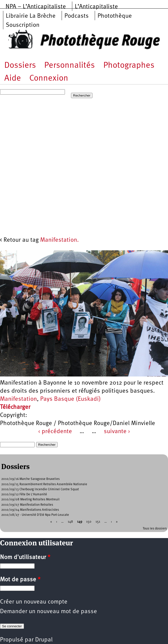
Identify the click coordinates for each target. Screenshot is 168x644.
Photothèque (115, 16)
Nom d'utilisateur (25, 558)
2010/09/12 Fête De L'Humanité (24, 494)
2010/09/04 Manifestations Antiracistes (30, 510)
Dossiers (20, 66)
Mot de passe (20, 580)
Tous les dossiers (155, 529)
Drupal (44, 640)
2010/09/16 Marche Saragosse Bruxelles (30, 479)
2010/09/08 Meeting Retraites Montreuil (30, 499)
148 (70, 522)
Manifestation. (59, 240)
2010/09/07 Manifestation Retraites (27, 505)
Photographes (129, 66)
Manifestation (18, 399)
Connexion (49, 79)
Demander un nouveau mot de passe (49, 612)
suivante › (117, 432)
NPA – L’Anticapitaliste (36, 7)
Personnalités (69, 66)
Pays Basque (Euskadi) (70, 399)
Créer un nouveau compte (34, 602)
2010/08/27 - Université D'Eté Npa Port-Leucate (35, 515)
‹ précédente (55, 432)
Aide (13, 79)
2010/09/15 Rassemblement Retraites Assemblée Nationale (44, 484)
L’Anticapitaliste (96, 7)
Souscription (23, 25)
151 (98, 522)
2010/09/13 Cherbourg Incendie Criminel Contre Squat (40, 489)
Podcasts (77, 16)
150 (89, 522)
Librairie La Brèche (31, 16)
